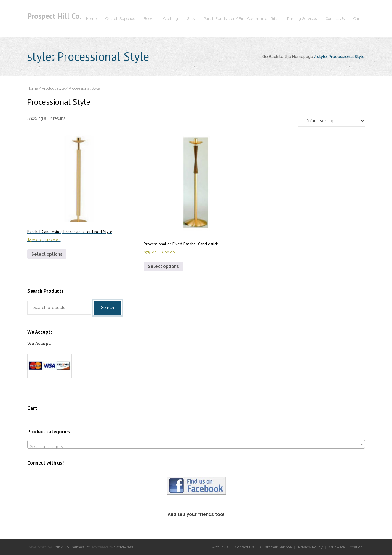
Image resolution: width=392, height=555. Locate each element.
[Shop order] (332, 121)
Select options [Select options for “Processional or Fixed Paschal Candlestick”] (163, 266)
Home (33, 88)
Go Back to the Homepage (288, 57)
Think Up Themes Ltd (72, 547)
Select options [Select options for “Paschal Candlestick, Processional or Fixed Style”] (47, 254)
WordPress (124, 547)
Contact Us (244, 547)
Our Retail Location (346, 547)
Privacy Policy (310, 547)
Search (108, 308)
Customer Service (276, 547)
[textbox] (196, 447)
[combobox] (196, 444)
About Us (220, 547)
